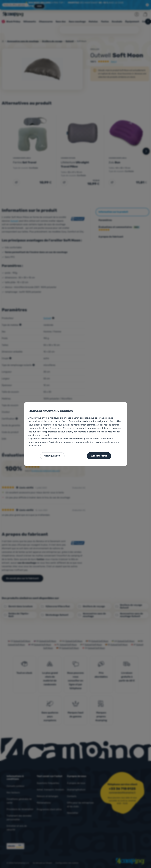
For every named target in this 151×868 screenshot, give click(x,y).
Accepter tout (99, 456)
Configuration (52, 456)
